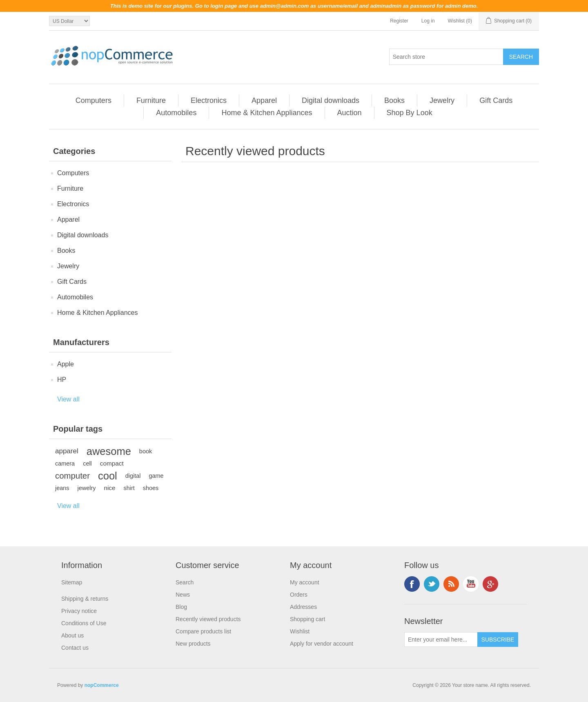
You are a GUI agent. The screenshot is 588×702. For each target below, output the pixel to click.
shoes (151, 488)
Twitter (432, 584)
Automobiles (176, 113)
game (156, 476)
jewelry (87, 488)
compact (112, 463)
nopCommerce (102, 685)
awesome (109, 451)
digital (133, 476)
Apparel (264, 100)
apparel (67, 451)
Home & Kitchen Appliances (267, 113)
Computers (94, 100)
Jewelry (442, 100)
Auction (350, 113)
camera (65, 464)
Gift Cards (496, 100)
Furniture (151, 100)
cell (87, 464)
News (183, 595)
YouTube (471, 584)
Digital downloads (331, 100)
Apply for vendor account (322, 644)
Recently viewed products (208, 619)
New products (193, 644)
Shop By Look (410, 113)
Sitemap (72, 582)
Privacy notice (79, 611)
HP (62, 380)
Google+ (490, 584)
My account (305, 582)
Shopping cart (307, 619)
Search (185, 582)
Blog (181, 607)
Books (394, 100)
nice (109, 488)
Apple (66, 364)
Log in (428, 21)
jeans (62, 488)
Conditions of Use (84, 623)
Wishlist (300, 631)
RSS (451, 584)
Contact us (75, 648)
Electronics (209, 100)
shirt (129, 488)
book (146, 451)
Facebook (412, 584)
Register (399, 21)
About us (72, 635)
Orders (299, 595)
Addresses (303, 607)
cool (108, 476)
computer (72, 476)
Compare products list (203, 631)
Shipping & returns (85, 599)
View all (68, 399)
